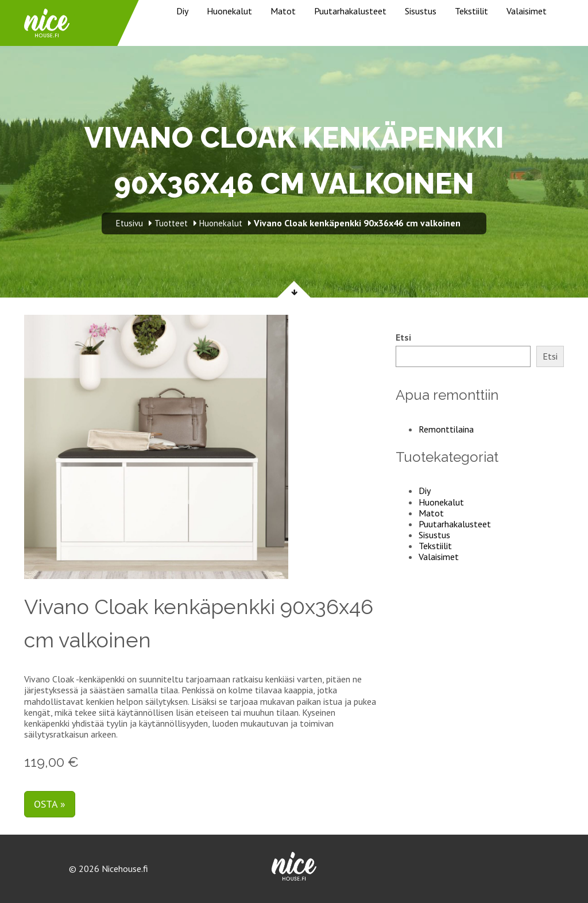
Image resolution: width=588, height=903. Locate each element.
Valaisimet (527, 11)
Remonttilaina (446, 429)
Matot (283, 11)
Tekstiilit (471, 11)
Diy (182, 11)
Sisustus (421, 11)
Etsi (403, 337)
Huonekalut (229, 11)
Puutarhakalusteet (350, 11)
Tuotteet (171, 223)
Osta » (50, 804)
